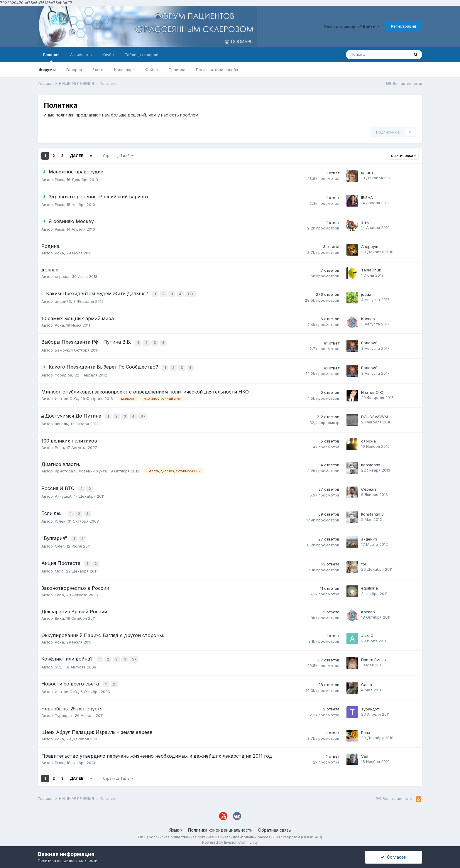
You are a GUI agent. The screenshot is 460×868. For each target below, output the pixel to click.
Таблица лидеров (142, 55)
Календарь (124, 70)
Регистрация (404, 26)
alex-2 (367, 630)
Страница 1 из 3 (118, 156)
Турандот (64, 709)
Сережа (369, 487)
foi (363, 559)
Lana (59, 590)
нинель (61, 422)
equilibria (369, 583)
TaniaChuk (371, 270)
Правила (177, 70)
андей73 (63, 301)
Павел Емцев (374, 654)
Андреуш (370, 246)
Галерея (74, 70)
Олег (60, 542)
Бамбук (62, 349)
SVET (60, 661)
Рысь (60, 180)
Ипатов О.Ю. (66, 397)
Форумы (47, 70)
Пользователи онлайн (217, 70)
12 (191, 294)
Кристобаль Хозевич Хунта (81, 469)
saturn (367, 173)
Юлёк (60, 518)
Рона (59, 253)
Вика (59, 613)
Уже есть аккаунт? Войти (352, 26)
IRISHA (367, 197)
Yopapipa (64, 373)
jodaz (366, 294)
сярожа (62, 276)
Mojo (59, 566)
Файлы (152, 70)
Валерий (369, 342)
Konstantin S (372, 462)
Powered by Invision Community (230, 836)
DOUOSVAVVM (374, 415)
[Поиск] (378, 55)
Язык (176, 824)
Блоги (98, 70)
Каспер (368, 318)
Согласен (393, 857)
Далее (77, 156)
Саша (367, 678)
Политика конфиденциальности (220, 824)
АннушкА (63, 493)
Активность (81, 55)
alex (365, 222)
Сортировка (403, 156)
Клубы (108, 55)
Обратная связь (275, 824)
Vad (365, 749)
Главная (51, 57)
